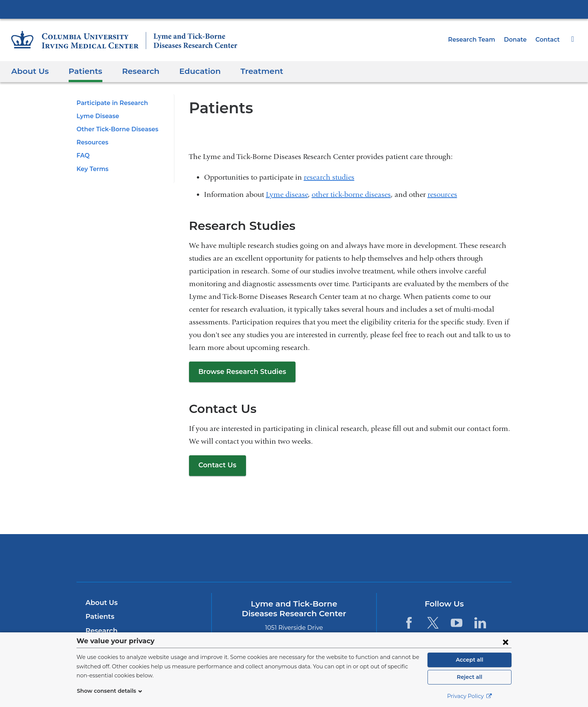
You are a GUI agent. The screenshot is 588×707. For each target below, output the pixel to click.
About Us (29, 71)
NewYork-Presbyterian (294, 563)
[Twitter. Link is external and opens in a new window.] (433, 623)
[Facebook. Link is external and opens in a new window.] (409, 623)
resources (442, 194)
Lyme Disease (96, 116)
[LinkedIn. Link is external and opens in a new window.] (480, 623)
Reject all (469, 677)
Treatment (248, 71)
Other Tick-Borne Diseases (115, 129)
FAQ (83, 155)
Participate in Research (110, 103)
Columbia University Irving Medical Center (294, 9)
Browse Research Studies (240, 372)
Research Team (477, 40)
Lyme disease (287, 194)
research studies (329, 177)
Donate (518, 40)
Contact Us (216, 465)
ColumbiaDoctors (402, 558)
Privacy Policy (469, 696)
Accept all (469, 660)
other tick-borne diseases (351, 194)
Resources (92, 142)
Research (134, 71)
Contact (549, 40)
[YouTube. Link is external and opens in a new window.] (457, 623)
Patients (81, 71)
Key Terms (92, 169)
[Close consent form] (505, 642)
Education (191, 71)
